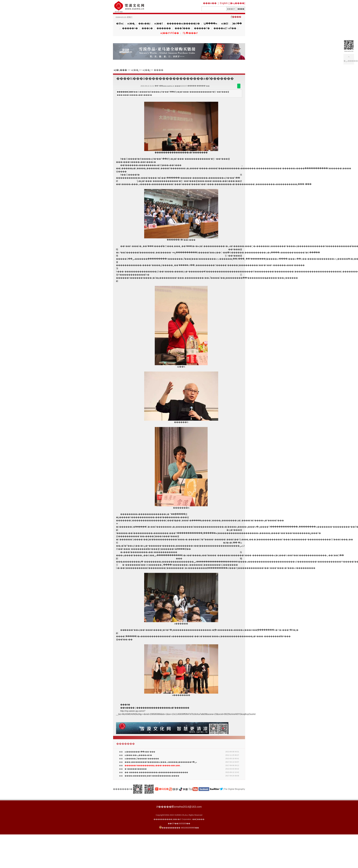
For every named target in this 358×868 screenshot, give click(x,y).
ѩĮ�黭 (225, 24)
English (224, 3)
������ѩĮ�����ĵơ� (183, 24)
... (153, 765)
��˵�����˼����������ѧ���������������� (156, 772)
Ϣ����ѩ (210, 24)
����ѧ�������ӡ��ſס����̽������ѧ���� (152, 776)
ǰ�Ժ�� (237, 24)
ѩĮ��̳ (131, 24)
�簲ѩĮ (120, 24)
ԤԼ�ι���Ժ (190, 33)
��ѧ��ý (144, 24)
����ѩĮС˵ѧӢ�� (225, 28)
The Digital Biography (234, 789)
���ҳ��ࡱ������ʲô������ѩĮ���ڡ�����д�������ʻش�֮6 (161, 762)
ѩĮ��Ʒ (159, 24)
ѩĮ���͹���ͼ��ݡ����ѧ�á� (138, 755)
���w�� (210, 3)
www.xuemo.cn (169, 86)
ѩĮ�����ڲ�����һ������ (142, 759)
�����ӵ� (130, 28)
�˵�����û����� (136, 769)
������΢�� (239, 86)
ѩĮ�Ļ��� (120, 70)
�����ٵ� (202, 28)
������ (164, 28)
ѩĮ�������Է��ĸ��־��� (140, 752)
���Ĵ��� (182, 28)
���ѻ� (147, 28)
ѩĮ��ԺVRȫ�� (170, 33)
